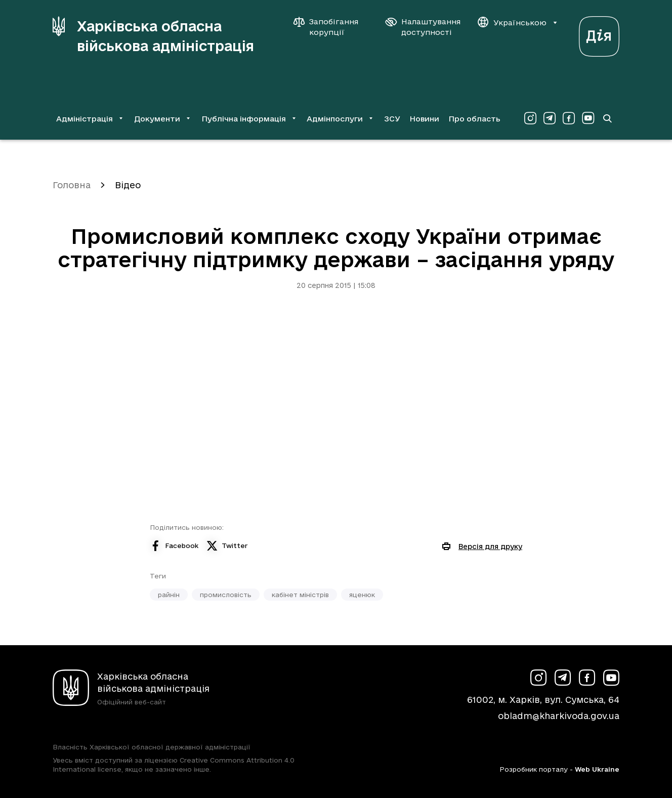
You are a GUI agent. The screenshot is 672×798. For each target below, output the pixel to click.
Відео (128, 185)
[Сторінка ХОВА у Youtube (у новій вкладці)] (588, 118)
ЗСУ (392, 119)
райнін (169, 595)
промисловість (226, 595)
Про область (474, 119)
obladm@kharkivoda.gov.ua (559, 716)
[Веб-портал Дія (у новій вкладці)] (599, 34)
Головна (72, 185)
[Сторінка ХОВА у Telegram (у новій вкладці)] (550, 118)
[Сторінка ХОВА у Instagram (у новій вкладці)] (530, 118)
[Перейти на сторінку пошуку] (607, 118)
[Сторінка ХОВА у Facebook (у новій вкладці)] (569, 118)
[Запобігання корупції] (331, 27)
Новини (424, 119)
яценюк (362, 595)
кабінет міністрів (300, 595)
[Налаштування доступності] (423, 27)
